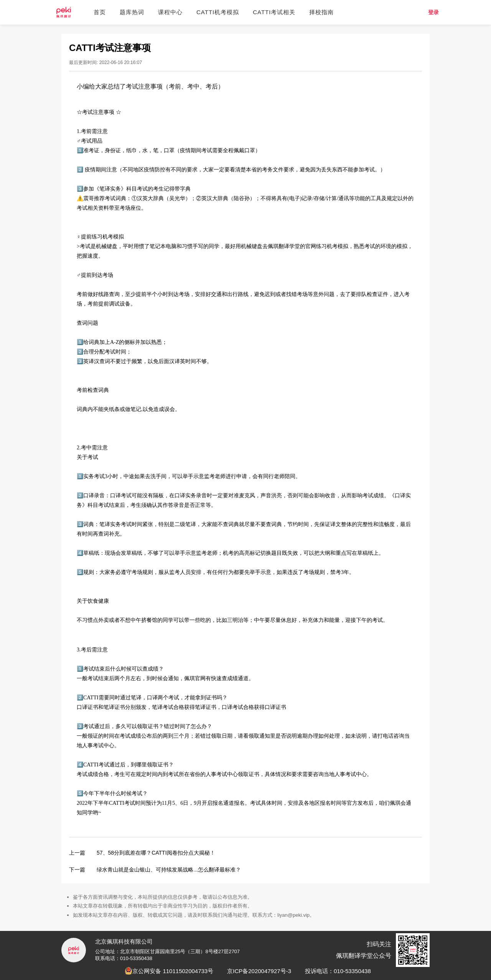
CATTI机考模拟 (218, 12)
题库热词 (132, 12)
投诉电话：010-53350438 (338, 971)
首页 (100, 12)
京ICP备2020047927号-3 (259, 971)
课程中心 (170, 12)
